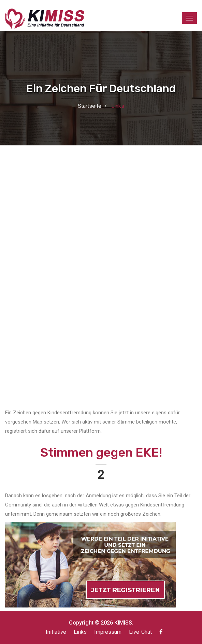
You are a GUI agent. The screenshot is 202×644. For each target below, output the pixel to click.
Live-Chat (140, 632)
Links (80, 632)
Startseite (90, 106)
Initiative (56, 632)
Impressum (108, 632)
